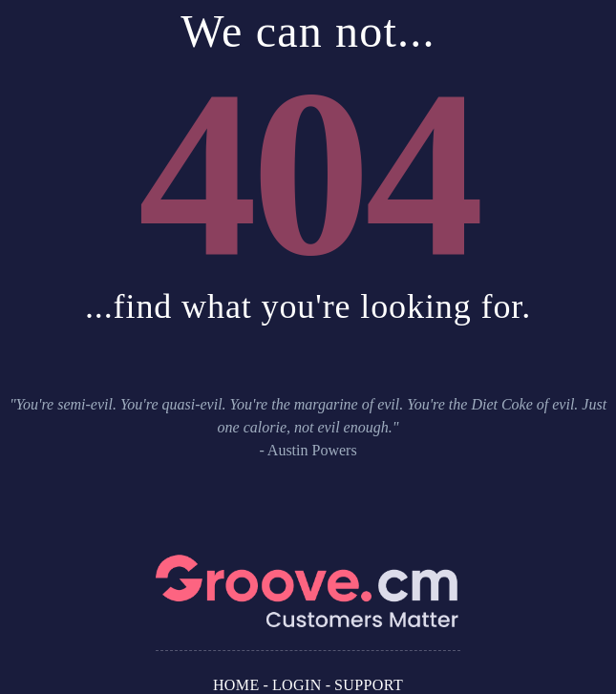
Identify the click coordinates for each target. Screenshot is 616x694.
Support (369, 685)
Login (297, 685)
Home (236, 685)
